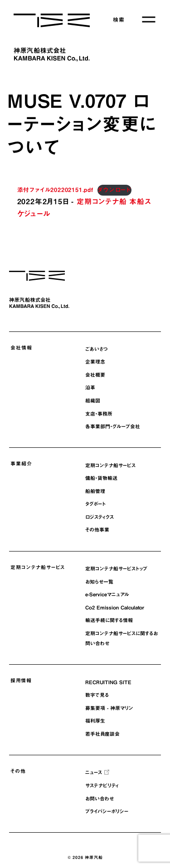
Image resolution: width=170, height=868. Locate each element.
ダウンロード (114, 190)
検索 (119, 19)
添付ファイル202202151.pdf (55, 190)
